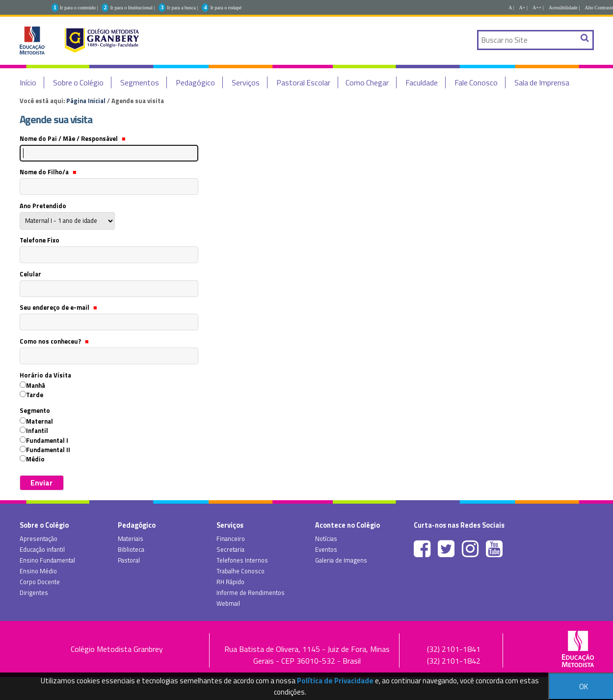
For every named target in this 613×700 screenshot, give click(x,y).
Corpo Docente (40, 582)
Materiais (131, 538)
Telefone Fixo (40, 240)
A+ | (523, 8)
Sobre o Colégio (78, 82)
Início (28, 82)
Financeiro (231, 538)
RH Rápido (230, 582)
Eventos (326, 549)
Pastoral (129, 560)
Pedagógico (195, 82)
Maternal (40, 421)
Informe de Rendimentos (251, 592)
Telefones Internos (242, 560)
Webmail (228, 603)
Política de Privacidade (335, 681)
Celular (30, 274)
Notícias (326, 538)
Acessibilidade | (564, 8)
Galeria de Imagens (341, 560)
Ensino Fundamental (47, 560)
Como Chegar (367, 82)
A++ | (538, 8)
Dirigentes (34, 592)
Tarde (35, 395)
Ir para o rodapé (226, 8)
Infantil (37, 431)
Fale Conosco (476, 82)
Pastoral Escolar (303, 82)
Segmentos (140, 82)
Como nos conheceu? (54, 341)
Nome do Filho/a (48, 172)
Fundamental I (47, 440)
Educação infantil (42, 549)
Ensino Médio (38, 571)
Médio (35, 459)
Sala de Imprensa (542, 82)
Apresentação (39, 538)
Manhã (36, 385)
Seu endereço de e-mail (58, 307)
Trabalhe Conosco (240, 571)
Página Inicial (86, 101)
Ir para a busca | (182, 8)
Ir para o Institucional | (132, 8)
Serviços (246, 82)
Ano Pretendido (43, 206)
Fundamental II (48, 450)
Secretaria (230, 549)
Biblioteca (131, 549)
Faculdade (422, 82)
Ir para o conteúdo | (79, 8)
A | (511, 8)
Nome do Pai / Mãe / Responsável (73, 138)
